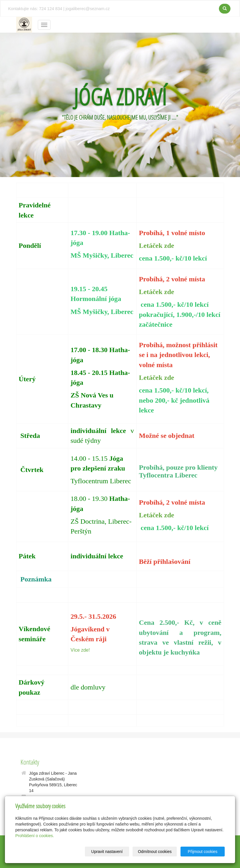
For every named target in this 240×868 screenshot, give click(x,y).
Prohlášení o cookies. (35, 836)
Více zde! (80, 650)
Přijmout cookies (203, 852)
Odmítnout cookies (155, 852)
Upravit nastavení (107, 852)
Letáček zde (157, 246)
